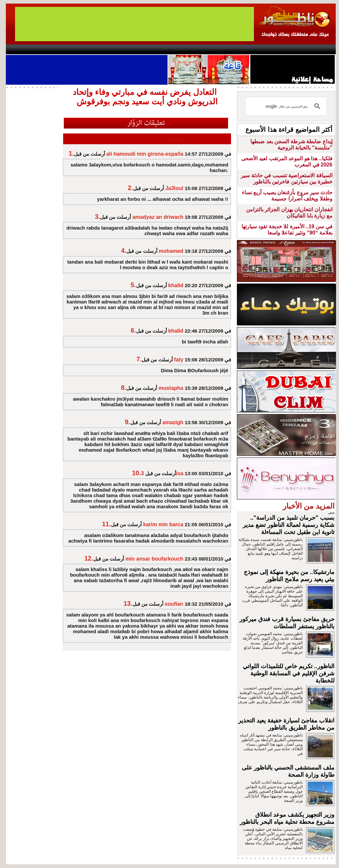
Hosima (236, 49)
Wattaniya (183, 49)
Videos (130, 49)
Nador (293, 49)
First (321, 49)
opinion (71, 49)
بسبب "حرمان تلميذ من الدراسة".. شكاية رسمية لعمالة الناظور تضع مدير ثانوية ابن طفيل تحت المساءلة (289, 525)
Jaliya (158, 49)
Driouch (266, 49)
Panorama (97, 49)
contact (25, 49)
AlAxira (51, 49)
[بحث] (287, 106)
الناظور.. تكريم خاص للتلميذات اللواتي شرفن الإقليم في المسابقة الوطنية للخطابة (289, 673)
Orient (208, 49)
